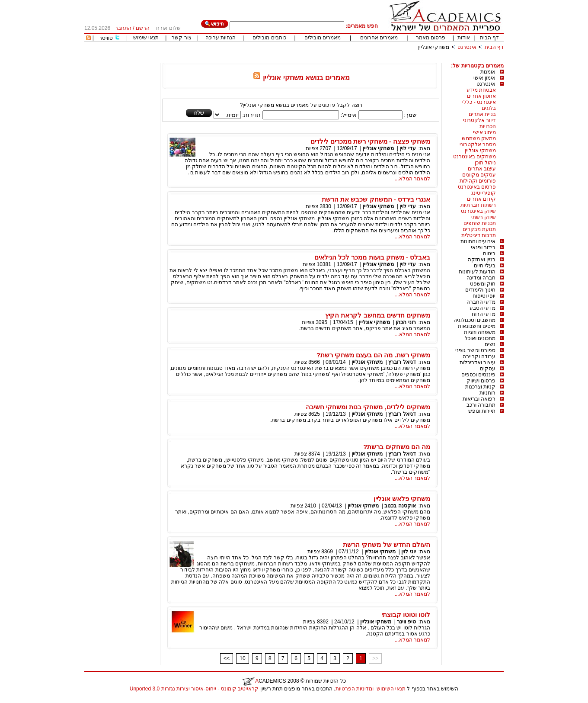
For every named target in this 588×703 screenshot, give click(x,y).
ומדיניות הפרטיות (355, 689)
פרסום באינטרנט (477, 187)
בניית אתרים (482, 114)
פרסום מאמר (431, 38)
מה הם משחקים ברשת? (397, 447)
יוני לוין (408, 552)
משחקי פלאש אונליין (402, 499)
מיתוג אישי (484, 132)
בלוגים (489, 108)
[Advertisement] (346, 59)
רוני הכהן (406, 322)
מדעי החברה (481, 302)
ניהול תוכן (485, 163)
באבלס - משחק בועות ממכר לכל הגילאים (372, 257)
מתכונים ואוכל (480, 338)
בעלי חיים (485, 266)
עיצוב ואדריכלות (478, 363)
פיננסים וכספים (478, 375)
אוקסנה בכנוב (400, 506)
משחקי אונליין (434, 47)
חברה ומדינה (481, 278)
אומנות (488, 72)
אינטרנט (467, 47)
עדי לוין (407, 148)
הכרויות (488, 126)
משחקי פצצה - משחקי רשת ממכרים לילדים (370, 141)
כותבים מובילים (269, 38)
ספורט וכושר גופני (475, 350)
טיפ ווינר (406, 622)
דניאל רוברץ (402, 362)
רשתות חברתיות (478, 205)
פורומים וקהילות (478, 181)
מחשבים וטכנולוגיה (475, 320)
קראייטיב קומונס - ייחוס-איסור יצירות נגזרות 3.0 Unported (194, 689)
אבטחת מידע (481, 90)
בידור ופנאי (483, 247)
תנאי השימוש (391, 689)
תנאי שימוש (146, 38)
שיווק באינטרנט (478, 211)
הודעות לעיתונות (477, 272)
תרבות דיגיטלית (479, 235)
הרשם (143, 28)
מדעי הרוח (484, 314)
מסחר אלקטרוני (478, 144)
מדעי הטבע (483, 308)
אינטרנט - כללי (479, 102)
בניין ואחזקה (482, 260)
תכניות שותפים (480, 223)
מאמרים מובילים (323, 38)
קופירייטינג (484, 193)
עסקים (488, 369)
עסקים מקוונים (479, 175)
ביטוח (489, 254)
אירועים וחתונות (478, 241)
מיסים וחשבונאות (477, 326)
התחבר (123, 28)
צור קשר (181, 38)
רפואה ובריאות (479, 399)
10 (242, 658)
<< (227, 658)
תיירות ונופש (482, 411)
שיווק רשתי (484, 217)
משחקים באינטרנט (475, 157)
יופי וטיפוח (484, 296)
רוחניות (487, 393)
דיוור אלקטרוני (479, 120)
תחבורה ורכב (481, 405)
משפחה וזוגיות (480, 332)
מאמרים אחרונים (379, 38)
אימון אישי (484, 78)
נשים (490, 344)
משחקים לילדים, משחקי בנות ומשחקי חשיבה (368, 407)
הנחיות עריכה (220, 38)
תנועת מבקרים (479, 229)
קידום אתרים (481, 199)
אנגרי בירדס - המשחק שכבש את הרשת (376, 199)
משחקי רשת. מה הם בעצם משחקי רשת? (373, 355)
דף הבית (489, 38)
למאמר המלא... (412, 179)
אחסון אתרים (481, 96)
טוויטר (106, 38)
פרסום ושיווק (481, 381)
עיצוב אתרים (482, 169)
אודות (464, 38)
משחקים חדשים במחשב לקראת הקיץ (378, 315)
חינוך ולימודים (480, 290)
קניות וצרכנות (480, 387)
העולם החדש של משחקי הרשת (387, 544)
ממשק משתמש (479, 138)
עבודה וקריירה (479, 356)
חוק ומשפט (483, 284)
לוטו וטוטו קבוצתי (406, 615)
